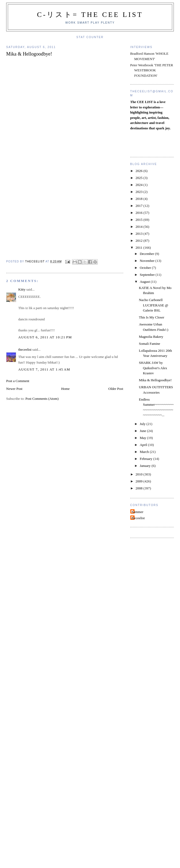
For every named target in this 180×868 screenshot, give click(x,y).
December (147, 254)
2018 (140, 199)
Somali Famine (150, 344)
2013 (140, 234)
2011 (140, 248)
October (146, 268)
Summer (138, 512)
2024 (140, 185)
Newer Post (14, 389)
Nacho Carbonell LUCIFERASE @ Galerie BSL (154, 305)
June (143, 431)
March (145, 452)
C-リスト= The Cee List (90, 15)
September (148, 275)
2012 (140, 241)
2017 (140, 206)
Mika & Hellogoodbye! (155, 380)
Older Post (116, 389)
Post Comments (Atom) (42, 399)
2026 (140, 171)
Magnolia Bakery (151, 337)
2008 (140, 488)
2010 (140, 474)
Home (65, 389)
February (146, 459)
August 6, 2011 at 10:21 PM (45, 337)
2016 (140, 213)
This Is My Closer (152, 317)
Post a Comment (18, 381)
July (143, 424)
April (144, 445)
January (146, 466)
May (143, 438)
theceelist (25, 349)
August (145, 282)
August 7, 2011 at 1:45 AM (44, 369)
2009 (140, 481)
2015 (140, 220)
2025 (140, 178)
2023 (140, 192)
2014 (140, 227)
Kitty (22, 289)
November (147, 261)
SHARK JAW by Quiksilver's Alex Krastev (153, 368)
